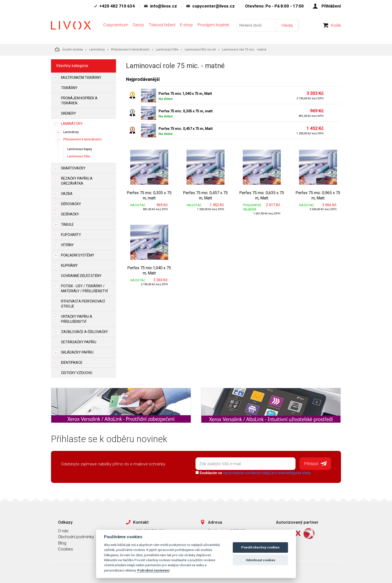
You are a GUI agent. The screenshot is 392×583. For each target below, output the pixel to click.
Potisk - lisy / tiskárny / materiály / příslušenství (84, 288)
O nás (63, 530)
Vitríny (67, 245)
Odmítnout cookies (260, 560)
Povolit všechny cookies (260, 547)
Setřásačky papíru (79, 342)
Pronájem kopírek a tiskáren (79, 101)
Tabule (67, 224)
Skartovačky (73, 168)
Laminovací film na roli (200, 50)
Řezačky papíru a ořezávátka (77, 181)
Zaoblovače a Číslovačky (84, 332)
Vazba (67, 194)
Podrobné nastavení (153, 570)
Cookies (65, 548)
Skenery (68, 113)
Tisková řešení (162, 27)
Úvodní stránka (69, 49)
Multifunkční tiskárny (81, 78)
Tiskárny (69, 88)
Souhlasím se (252, 472)
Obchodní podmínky (76, 536)
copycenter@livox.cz (213, 6)
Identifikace (72, 363)
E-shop (186, 27)
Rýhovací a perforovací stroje (83, 304)
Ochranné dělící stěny (81, 276)
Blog (62, 542)
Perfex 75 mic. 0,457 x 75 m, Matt (186, 129)
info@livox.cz (163, 6)
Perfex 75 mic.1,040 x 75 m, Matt (185, 94)
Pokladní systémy (78, 255)
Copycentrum (116, 27)
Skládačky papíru (77, 352)
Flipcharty (71, 235)
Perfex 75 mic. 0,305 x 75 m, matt (186, 111)
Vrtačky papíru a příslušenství (77, 319)
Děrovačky (71, 204)
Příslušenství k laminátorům (130, 50)
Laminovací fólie (167, 50)
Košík (336, 27)
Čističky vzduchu (77, 373)
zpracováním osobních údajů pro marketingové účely (266, 472)
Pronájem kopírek (213, 27)
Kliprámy (69, 265)
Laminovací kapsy (80, 149)
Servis (138, 27)
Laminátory (97, 50)
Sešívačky (70, 214)
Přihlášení (331, 6)
